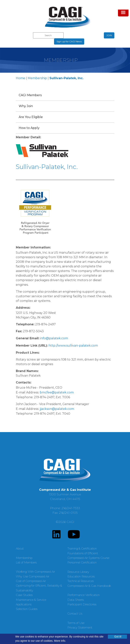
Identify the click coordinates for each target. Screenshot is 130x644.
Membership (37, 78)
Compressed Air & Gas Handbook (89, 586)
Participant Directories (82, 604)
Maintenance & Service (31, 600)
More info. (60, 641)
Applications (24, 604)
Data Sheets (76, 600)
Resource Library (78, 572)
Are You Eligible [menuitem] (31, 117)
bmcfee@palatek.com (57, 392)
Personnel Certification (82, 562)
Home (21, 78)
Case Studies (24, 595)
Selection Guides (27, 609)
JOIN (109, 35)
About (20, 548)
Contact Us (75, 613)
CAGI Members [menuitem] (30, 95)
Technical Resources (81, 581)
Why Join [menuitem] (26, 106)
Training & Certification (82, 548)
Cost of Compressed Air (31, 581)
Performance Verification (84, 595)
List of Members (26, 562)
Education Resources (81, 576)
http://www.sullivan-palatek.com (73, 346)
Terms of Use (76, 623)
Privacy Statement (80, 627)
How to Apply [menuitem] (29, 128)
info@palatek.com (54, 338)
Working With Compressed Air (35, 572)
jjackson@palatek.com (57, 409)
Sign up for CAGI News (69, 41)
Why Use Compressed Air (33, 576)
